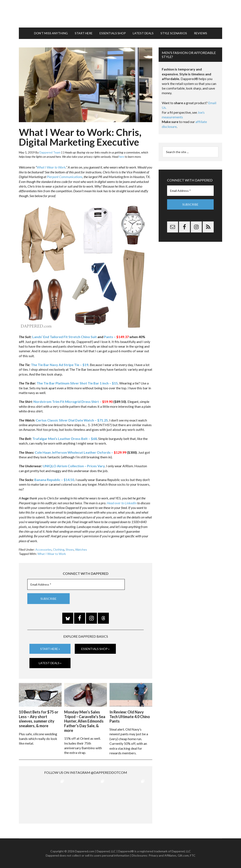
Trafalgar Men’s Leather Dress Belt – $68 (65, 439)
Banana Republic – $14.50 (54, 480)
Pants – (116, 337)
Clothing (59, 549)
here (122, 157)
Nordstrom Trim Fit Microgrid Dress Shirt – (73, 402)
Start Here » (50, 649)
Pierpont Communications (65, 177)
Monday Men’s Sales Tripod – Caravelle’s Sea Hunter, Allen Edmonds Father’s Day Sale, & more (85, 721)
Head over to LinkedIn (122, 503)
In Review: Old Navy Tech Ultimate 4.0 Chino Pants (130, 717)
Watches (81, 549)
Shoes (70, 549)
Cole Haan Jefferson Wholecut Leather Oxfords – (80, 452)
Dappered (120, 14)
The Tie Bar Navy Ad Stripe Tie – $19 (60, 365)
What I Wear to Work (51, 167)
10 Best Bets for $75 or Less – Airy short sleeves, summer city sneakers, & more (39, 719)
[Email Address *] (76, 584)
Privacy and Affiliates (163, 855)
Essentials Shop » (95, 649)
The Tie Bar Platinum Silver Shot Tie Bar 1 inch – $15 (77, 383)
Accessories (44, 549)
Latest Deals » (50, 663)
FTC (193, 855)
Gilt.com (183, 855)
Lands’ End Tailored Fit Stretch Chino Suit (64, 337)
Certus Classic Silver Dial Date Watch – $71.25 (72, 420)
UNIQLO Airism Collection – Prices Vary (74, 466)
